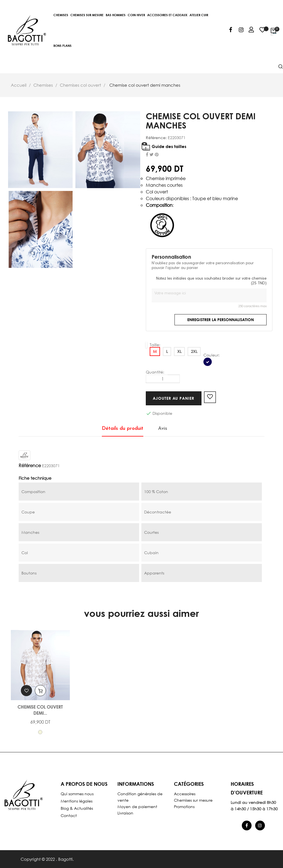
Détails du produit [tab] (123, 429)
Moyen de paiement (137, 807)
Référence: (156, 138)
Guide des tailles (169, 146)
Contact (69, 815)
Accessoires (185, 794)
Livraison (125, 813)
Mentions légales (77, 801)
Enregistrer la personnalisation (221, 320)
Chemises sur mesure (193, 800)
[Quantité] (163, 379)
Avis (163, 429)
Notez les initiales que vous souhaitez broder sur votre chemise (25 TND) (211, 281)
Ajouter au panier (175, 398)
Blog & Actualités (77, 808)
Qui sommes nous (77, 794)
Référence (30, 465)
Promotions (184, 807)
